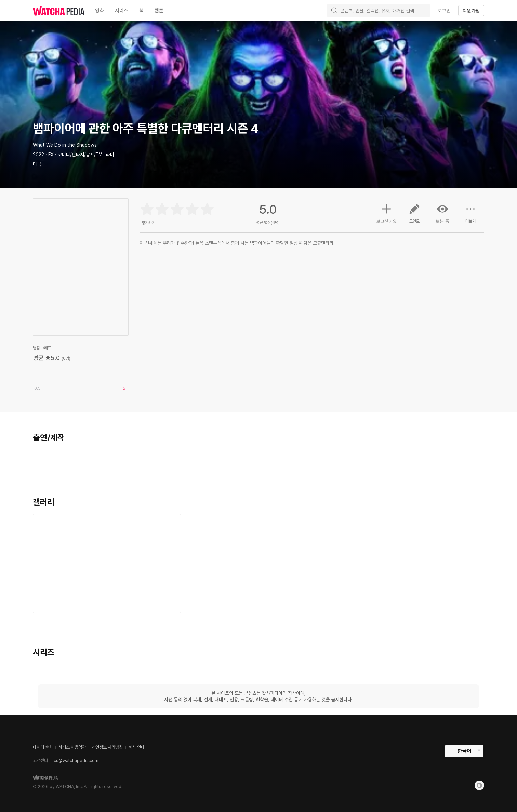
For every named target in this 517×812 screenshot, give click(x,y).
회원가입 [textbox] (471, 10)
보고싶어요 (386, 213)
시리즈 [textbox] (122, 11)
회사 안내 (137, 747)
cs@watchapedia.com (76, 761)
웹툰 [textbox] (159, 11)
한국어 (464, 751)
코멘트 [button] (414, 216)
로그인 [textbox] (444, 10)
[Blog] (479, 785)
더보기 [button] (470, 216)
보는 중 (442, 213)
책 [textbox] (141, 11)
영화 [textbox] (100, 11)
